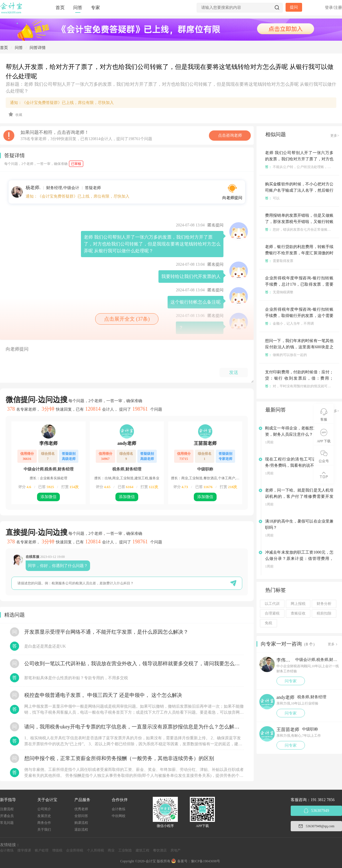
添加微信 (48, 497)
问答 (78, 8)
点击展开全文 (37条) (127, 319)
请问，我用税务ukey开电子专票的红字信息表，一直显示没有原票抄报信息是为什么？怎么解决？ (134, 727)
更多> (335, 136)
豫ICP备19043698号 (206, 861)
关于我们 (44, 830)
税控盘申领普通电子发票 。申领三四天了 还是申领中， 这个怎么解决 (103, 695)
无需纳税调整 (279, 292)
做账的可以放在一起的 (286, 355)
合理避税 (272, 613)
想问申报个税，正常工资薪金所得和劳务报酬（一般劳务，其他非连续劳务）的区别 (119, 758)
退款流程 (81, 830)
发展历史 (44, 816)
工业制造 (125, 850)
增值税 (57, 850)
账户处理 (42, 850)
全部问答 (81, 816)
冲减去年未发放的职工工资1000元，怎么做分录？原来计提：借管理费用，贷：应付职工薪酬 (299, 559)
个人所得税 (95, 850)
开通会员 (7, 816)
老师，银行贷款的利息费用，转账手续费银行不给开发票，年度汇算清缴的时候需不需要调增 (299, 253)
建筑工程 (142, 850)
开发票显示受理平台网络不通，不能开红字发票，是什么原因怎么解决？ (106, 632)
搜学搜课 (24, 850)
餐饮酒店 (160, 850)
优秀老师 (81, 809)
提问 (294, 7)
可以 (272, 198)
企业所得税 (75, 850)
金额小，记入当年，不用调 (289, 324)
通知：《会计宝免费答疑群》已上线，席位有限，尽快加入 (62, 103)
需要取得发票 (279, 261)
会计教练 (119, 809)
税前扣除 (324, 613)
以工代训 (272, 604)
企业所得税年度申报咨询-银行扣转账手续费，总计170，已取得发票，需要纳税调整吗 (299, 284)
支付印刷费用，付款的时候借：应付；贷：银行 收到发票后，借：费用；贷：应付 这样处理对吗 (299, 378)
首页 (60, 8)
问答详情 (38, 48)
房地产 (176, 850)
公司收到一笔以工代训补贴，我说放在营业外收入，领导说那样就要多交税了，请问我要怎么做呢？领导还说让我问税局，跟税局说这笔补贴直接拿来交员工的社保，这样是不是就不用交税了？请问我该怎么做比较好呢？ (134, 664)
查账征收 (298, 613)
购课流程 (81, 823)
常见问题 (7, 823)
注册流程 (7, 809)
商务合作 (44, 823)
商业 (111, 850)
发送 (234, 372)
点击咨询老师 (230, 135)
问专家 (291, 681)
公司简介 (44, 809)
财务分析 (324, 604)
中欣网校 (119, 816)
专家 (95, 8)
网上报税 (298, 604)
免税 (268, 623)
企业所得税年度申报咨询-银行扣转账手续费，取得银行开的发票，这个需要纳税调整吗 (299, 316)
